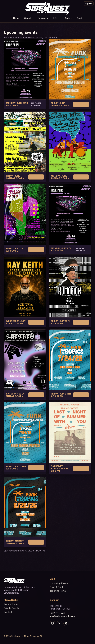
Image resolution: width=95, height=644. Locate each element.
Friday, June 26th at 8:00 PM (60, 104)
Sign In (89, 4)
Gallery (68, 18)
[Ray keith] (25, 287)
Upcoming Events (59, 583)
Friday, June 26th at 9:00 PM (15, 177)
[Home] (48, 8)
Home (16, 18)
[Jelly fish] (25, 214)
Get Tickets (81, 104)
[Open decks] (25, 69)
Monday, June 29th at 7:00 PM (60, 177)
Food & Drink (57, 587)
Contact (8, 612)
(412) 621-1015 (57, 613)
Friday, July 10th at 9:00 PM (61, 322)
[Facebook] (66, 623)
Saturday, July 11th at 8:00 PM (15, 395)
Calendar (28, 18)
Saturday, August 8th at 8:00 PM (60, 469)
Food (79, 18)
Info (57, 18)
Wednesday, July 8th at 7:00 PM (16, 322)
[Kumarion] (70, 287)
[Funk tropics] (70, 69)
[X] (59, 623)
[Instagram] (52, 623)
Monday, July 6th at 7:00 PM (61, 249)
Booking (43, 18)
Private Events (11, 608)
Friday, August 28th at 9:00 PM (15, 542)
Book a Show (11, 604)
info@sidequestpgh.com (62, 616)
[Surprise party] (25, 360)
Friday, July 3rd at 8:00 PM (15, 250)
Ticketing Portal (58, 591)
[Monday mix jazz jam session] (70, 142)
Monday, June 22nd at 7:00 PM (17, 104)
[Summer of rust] (25, 142)
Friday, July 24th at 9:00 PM (61, 395)
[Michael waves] (70, 432)
